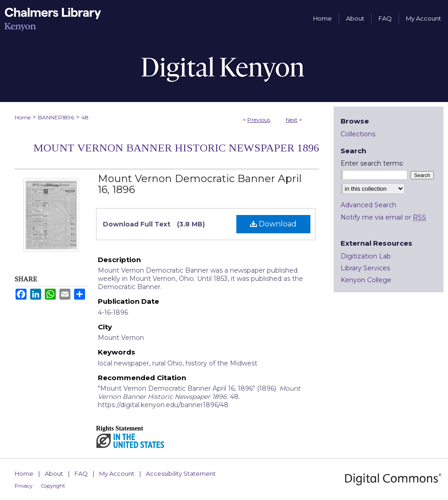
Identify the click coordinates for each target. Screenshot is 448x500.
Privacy (24, 486)
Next (292, 120)
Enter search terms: (372, 163)
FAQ (81, 473)
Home (23, 117)
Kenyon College (366, 280)
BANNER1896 (56, 117)
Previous (259, 120)
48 (85, 117)
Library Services (365, 268)
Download (273, 224)
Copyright (53, 486)
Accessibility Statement (181, 473)
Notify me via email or (383, 217)
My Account (117, 473)
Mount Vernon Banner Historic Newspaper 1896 (176, 148)
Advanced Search (368, 205)
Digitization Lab (366, 256)
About (54, 473)
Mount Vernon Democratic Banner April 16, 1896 (200, 184)
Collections (358, 134)
